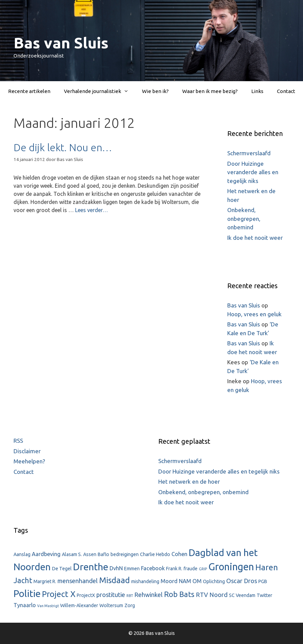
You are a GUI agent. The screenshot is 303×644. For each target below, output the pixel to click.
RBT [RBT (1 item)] (130, 596)
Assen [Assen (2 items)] (90, 554)
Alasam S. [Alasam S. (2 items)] (72, 554)
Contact (286, 91)
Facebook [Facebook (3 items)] (153, 568)
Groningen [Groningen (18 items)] (231, 567)
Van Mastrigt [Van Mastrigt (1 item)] (48, 606)
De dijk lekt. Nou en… (63, 147)
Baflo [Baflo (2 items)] (103, 554)
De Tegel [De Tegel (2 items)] (62, 569)
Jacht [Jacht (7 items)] (23, 580)
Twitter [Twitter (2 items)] (264, 595)
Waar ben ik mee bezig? (210, 91)
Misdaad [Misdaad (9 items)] (114, 580)
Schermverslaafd (249, 153)
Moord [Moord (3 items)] (169, 581)
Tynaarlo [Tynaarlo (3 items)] (25, 605)
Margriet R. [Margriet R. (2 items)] (45, 581)
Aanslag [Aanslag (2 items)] (22, 554)
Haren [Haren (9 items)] (267, 567)
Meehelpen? (29, 461)
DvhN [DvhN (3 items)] (116, 568)
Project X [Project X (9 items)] (59, 594)
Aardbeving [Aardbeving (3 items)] (46, 554)
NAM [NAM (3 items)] (185, 581)
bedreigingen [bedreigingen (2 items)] (125, 554)
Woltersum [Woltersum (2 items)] (111, 605)
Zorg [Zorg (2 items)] (130, 605)
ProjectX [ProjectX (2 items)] (86, 595)
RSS (18, 441)
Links (257, 91)
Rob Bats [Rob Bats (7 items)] (179, 594)
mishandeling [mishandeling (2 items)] (145, 581)
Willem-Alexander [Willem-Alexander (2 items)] (79, 605)
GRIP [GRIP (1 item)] (203, 569)
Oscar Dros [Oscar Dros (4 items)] (242, 581)
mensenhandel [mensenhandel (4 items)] (78, 581)
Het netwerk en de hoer (189, 481)
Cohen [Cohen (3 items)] (179, 554)
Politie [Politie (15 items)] (27, 593)
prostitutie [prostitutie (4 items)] (111, 595)
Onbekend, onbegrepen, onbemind (244, 218)
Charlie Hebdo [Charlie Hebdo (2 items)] (155, 554)
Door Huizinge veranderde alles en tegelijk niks (253, 172)
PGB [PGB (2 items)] (263, 581)
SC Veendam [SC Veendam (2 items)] (242, 595)
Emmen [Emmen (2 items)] (132, 569)
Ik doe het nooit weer (255, 238)
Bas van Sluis (61, 43)
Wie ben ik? (155, 91)
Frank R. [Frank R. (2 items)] (174, 569)
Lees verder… (91, 210)
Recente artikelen (29, 91)
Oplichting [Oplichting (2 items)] (214, 581)
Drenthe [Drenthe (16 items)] (91, 567)
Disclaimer (27, 451)
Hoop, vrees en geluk (254, 314)
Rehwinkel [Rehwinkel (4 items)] (148, 595)
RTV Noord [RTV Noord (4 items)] (212, 595)
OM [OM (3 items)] (197, 581)
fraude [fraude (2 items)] (191, 569)
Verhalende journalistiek (100, 91)
